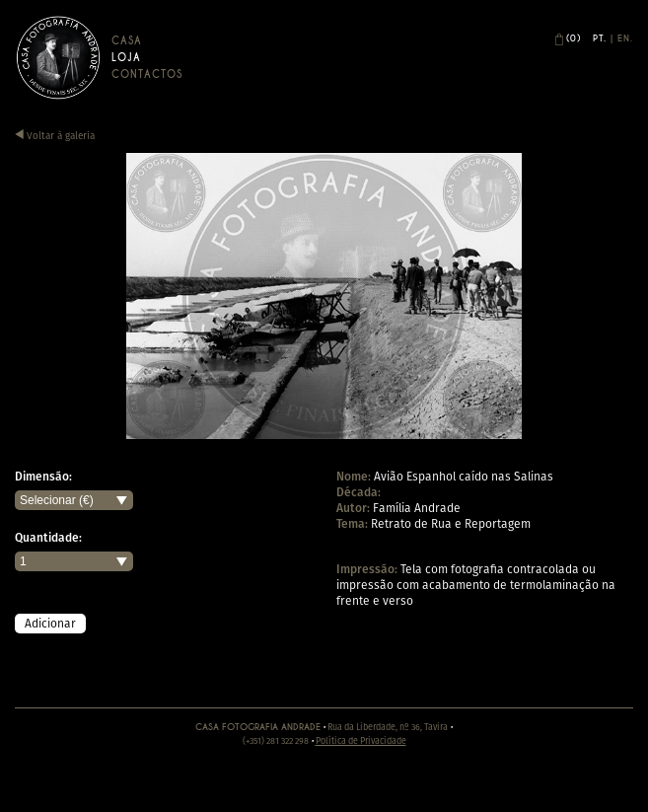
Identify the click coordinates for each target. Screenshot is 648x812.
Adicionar (50, 623)
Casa (127, 41)
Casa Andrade (58, 57)
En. (625, 38)
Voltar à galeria (55, 136)
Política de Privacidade (361, 740)
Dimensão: (43, 477)
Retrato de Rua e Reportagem (451, 523)
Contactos (147, 74)
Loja (126, 58)
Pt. (600, 38)
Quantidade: (48, 538)
